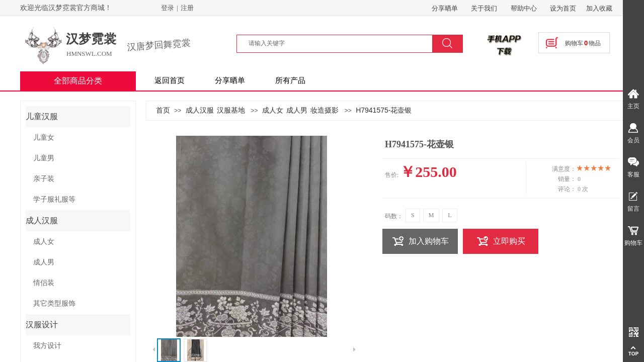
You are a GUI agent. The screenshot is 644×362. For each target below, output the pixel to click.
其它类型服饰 (54, 303)
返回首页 (170, 80)
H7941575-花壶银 (384, 110)
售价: (392, 175)
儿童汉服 (42, 116)
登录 (168, 8)
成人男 (297, 110)
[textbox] (341, 43)
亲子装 (44, 179)
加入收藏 (599, 8)
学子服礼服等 (54, 199)
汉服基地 (231, 110)
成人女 (273, 110)
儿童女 (44, 138)
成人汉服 (200, 110)
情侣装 (44, 283)
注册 (187, 8)
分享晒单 (230, 80)
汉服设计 (42, 325)
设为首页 (563, 8)
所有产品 (290, 80)
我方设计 (47, 346)
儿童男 (44, 158)
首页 (163, 110)
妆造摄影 (325, 110)
